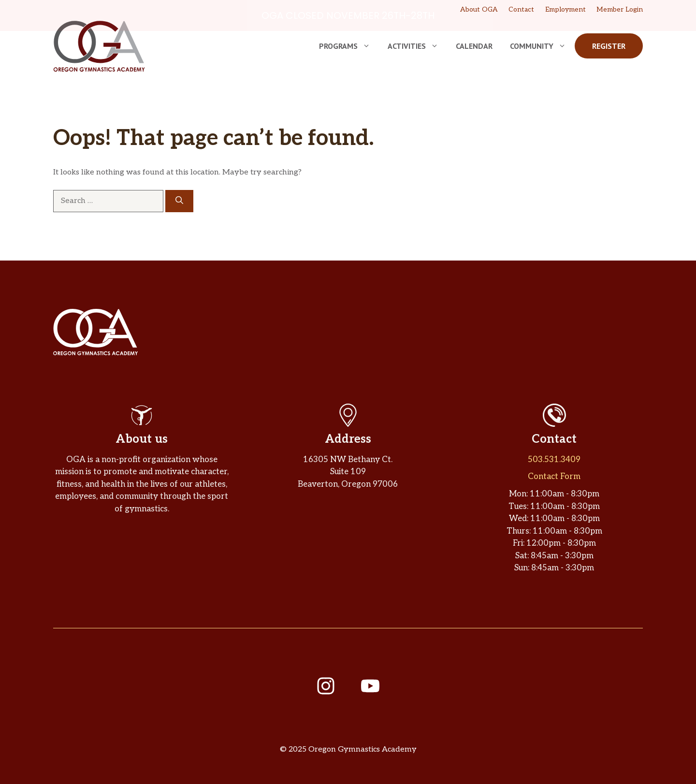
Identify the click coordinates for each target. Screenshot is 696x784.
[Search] (179, 201)
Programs (349, 46)
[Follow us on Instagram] (326, 686)
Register (609, 46)
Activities (417, 46)
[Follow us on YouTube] (370, 686)
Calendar (474, 46)
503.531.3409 (554, 459)
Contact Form (554, 477)
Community (542, 46)
